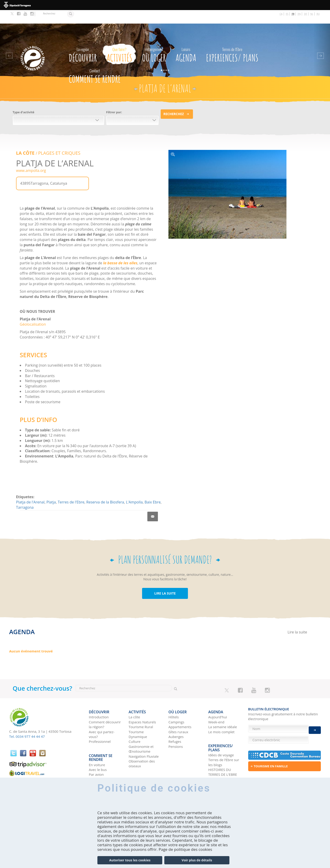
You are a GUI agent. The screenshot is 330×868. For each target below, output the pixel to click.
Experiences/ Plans (232, 40)
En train (95, 759)
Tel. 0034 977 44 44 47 (27, 722)
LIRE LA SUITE (165, 579)
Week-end (216, 705)
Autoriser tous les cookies (130, 860)
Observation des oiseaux (142, 746)
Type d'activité (23, 99)
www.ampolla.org (31, 156)
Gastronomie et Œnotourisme (141, 731)
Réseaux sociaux (221, 759)
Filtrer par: (114, 99)
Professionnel (100, 724)
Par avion (96, 754)
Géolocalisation (33, 310)
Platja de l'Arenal (30, 488)
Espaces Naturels (142, 705)
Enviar (315, 726)
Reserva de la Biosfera (105, 488)
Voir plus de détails (197, 860)
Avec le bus (98, 749)
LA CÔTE (25, 139)
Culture (135, 724)
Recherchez (174, 100)
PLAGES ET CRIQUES (56, 139)
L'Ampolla (134, 488)
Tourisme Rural (141, 709)
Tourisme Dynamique (138, 717)
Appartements (180, 709)
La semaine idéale (223, 709)
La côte (134, 700)
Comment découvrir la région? (105, 707)
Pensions (176, 729)
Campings (176, 705)
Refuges (175, 724)
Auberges (176, 719)
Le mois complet (221, 714)
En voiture (97, 744)
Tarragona (25, 493)
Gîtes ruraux (178, 714)
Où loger (154, 40)
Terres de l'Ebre (71, 488)
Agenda (186, 40)
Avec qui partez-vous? (102, 717)
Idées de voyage (221, 734)
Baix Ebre (153, 488)
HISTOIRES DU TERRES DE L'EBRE (223, 751)
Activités (120, 40)
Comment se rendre (95, 61)
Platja (51, 488)
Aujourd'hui (218, 700)
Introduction (99, 700)
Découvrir (83, 40)
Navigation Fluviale (144, 739)
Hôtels (174, 700)
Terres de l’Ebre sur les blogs (224, 741)
